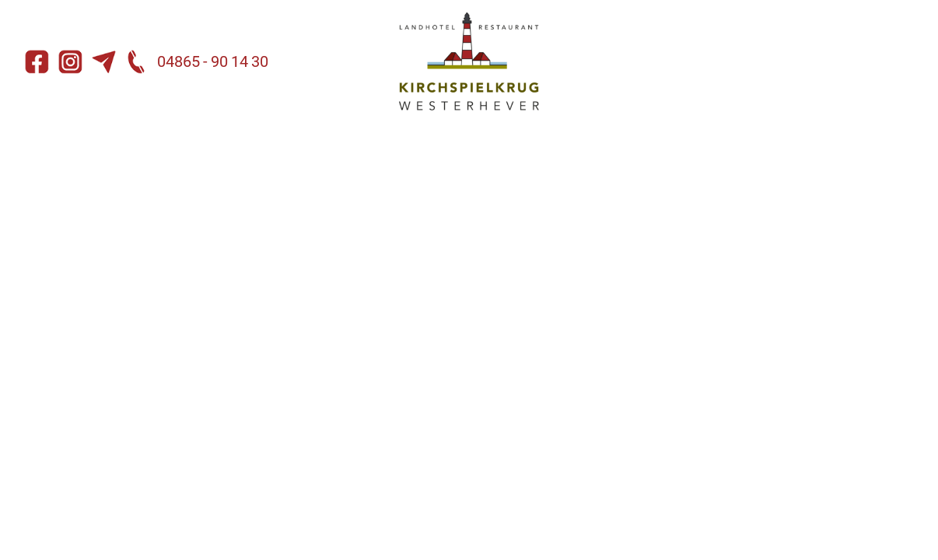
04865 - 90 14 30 (197, 61)
